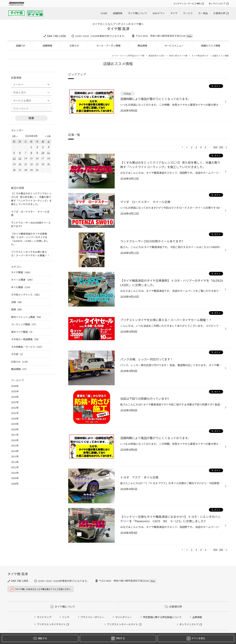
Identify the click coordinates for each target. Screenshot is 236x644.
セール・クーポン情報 (108, 46)
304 (215, 147)
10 (43, 153)
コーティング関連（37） (24, 324)
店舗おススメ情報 (211, 46)
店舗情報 (47, 46)
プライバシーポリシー (92, 617)
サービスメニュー (174, 46)
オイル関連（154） (21, 287)
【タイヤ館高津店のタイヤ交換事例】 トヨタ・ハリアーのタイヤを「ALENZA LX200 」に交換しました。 (30, 239)
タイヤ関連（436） (21, 272)
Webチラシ (159, 13)
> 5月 (48, 136)
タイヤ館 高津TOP (200, 56)
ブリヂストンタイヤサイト (51, 624)
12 (14, 158)
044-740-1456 (56, 36)
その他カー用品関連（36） (26, 339)
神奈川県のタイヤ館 (178, 56)
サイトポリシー (124, 617)
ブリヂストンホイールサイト (123, 624)
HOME (104, 13)
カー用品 (203, 13)
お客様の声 (219, 13)
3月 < (15, 136)
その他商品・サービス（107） (27, 347)
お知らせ (74, 46)
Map (189, 36)
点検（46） (17, 302)
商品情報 (142, 46)
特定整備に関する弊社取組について (162, 617)
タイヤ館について (138, 13)
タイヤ (174, 13)
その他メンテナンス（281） (26, 295)
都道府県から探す (157, 56)
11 (48, 153)
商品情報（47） (20, 369)
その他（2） (18, 354)
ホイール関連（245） (23, 280)
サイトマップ (44, 617)
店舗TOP (21, 46)
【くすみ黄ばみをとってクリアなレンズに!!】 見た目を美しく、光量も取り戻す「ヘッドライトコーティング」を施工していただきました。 (31, 199)
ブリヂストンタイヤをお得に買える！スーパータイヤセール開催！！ (30, 254)
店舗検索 (118, 13)
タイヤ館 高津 (118, 29)
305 (221, 147)
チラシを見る (196, 638)
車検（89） (17, 309)
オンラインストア (217, 3)
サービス (188, 13)
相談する (40, 638)
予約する (118, 638)
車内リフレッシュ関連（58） (27, 317)
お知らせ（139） (20, 362)
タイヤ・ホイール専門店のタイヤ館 (128, 56)
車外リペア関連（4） (22, 332)
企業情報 (197, 617)
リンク (66, 617)
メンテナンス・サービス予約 (187, 3)
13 (20, 158)
